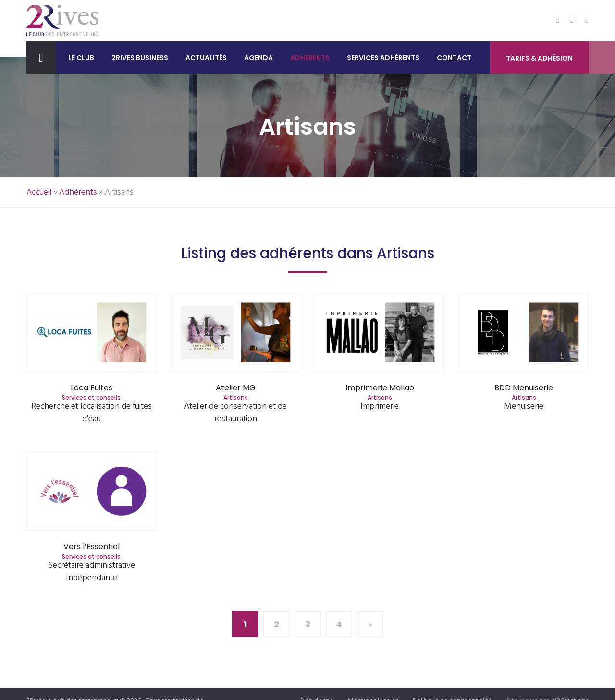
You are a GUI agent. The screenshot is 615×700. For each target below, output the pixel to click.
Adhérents (310, 58)
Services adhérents (383, 58)
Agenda (258, 58)
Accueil (39, 193)
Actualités (206, 58)
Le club (81, 58)
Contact (454, 58)
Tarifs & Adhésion (539, 58)
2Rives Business (140, 58)
